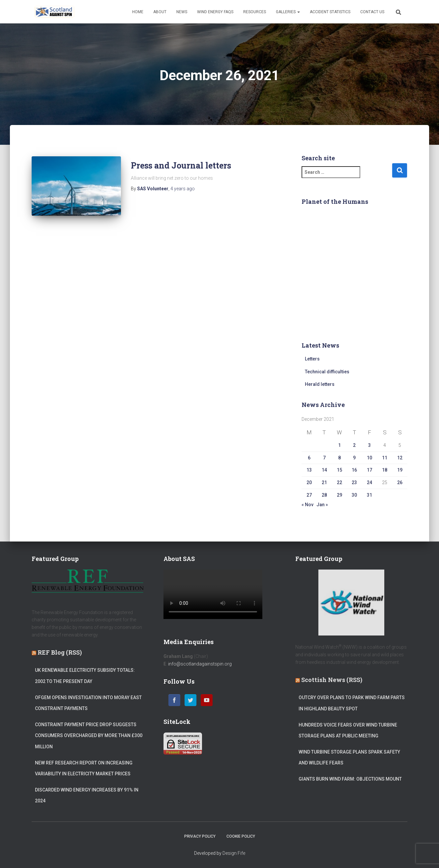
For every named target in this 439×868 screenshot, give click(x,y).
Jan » (322, 505)
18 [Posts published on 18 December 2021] (385, 470)
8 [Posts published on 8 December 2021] (339, 458)
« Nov (307, 505)
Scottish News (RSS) (332, 680)
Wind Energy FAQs (215, 12)
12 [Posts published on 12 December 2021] (400, 458)
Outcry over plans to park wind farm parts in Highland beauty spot (352, 703)
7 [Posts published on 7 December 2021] (324, 458)
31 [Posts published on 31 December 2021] (369, 495)
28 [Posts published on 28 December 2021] (324, 495)
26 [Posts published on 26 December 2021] (400, 482)
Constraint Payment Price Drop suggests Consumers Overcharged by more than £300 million (89, 736)
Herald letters (320, 384)
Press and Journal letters (181, 165)
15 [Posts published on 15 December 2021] (339, 470)
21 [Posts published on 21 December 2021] (324, 482)
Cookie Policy (241, 836)
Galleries (288, 12)
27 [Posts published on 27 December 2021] (309, 495)
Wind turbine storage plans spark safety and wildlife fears (349, 758)
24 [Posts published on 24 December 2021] (369, 482)
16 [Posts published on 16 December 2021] (354, 470)
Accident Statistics (330, 12)
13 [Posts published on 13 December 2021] (309, 470)
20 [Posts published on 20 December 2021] (309, 482)
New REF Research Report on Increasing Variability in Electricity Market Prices (84, 768)
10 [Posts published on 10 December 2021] (369, 458)
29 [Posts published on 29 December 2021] (339, 495)
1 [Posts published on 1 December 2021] (339, 445)
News (182, 12)
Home (138, 12)
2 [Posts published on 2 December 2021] (354, 445)
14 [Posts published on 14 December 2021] (324, 470)
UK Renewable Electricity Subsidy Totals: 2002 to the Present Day (85, 676)
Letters (312, 359)
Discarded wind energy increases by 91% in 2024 (87, 795)
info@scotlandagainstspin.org (200, 664)
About (160, 12)
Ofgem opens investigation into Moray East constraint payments (88, 703)
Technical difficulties (327, 372)
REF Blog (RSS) (60, 652)
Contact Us (372, 12)
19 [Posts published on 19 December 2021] (400, 470)
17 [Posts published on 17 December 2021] (369, 470)
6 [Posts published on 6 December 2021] (309, 458)
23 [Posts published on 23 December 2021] (354, 482)
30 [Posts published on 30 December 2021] (354, 495)
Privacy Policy (200, 836)
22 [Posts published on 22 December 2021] (339, 482)
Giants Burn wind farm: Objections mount (350, 779)
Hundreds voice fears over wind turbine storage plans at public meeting (348, 730)
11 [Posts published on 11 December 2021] (385, 458)
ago (183, 189)
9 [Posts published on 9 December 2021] (354, 458)
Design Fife (234, 853)
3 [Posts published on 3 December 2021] (369, 445)
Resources (255, 12)
